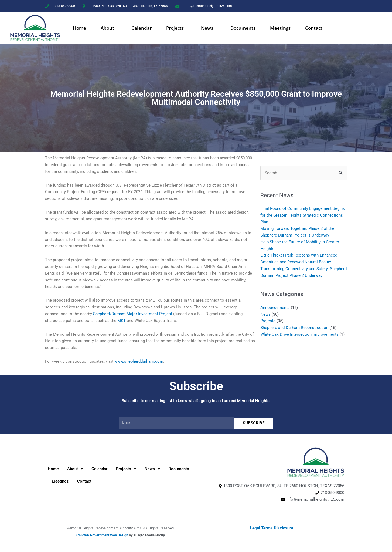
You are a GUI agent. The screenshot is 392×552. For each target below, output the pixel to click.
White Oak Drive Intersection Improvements (299, 334)
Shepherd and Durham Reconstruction (294, 328)
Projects (176, 28)
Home (79, 28)
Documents (243, 28)
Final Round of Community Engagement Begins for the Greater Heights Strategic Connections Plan (303, 215)
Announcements (275, 308)
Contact (314, 28)
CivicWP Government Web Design (102, 535)
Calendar (142, 28)
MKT (122, 321)
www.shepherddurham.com (139, 361)
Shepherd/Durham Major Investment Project (133, 314)
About (109, 28)
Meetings (280, 28)
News (208, 28)
